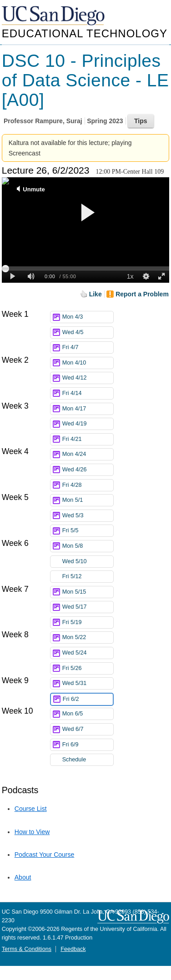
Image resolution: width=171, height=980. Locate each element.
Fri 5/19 (88, 622)
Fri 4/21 (88, 439)
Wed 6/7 (88, 729)
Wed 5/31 (88, 683)
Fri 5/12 (88, 577)
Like (96, 294)
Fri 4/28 (88, 485)
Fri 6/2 (88, 699)
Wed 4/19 (88, 424)
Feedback (73, 949)
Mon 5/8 (88, 546)
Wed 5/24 (88, 653)
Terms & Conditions (27, 949)
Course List (31, 809)
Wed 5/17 (88, 607)
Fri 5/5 (88, 531)
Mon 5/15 (88, 592)
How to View (32, 832)
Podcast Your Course (45, 855)
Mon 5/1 (88, 500)
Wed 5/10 (88, 562)
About (23, 877)
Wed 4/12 (88, 378)
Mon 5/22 (88, 637)
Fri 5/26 (88, 668)
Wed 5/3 (88, 516)
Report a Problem (142, 294)
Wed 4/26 (88, 470)
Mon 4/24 (88, 454)
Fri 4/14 (88, 393)
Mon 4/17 (88, 409)
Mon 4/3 (88, 317)
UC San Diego (54, 16)
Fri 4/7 (88, 347)
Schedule (74, 760)
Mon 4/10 (88, 363)
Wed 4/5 (88, 332)
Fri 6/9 (88, 745)
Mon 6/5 (88, 714)
